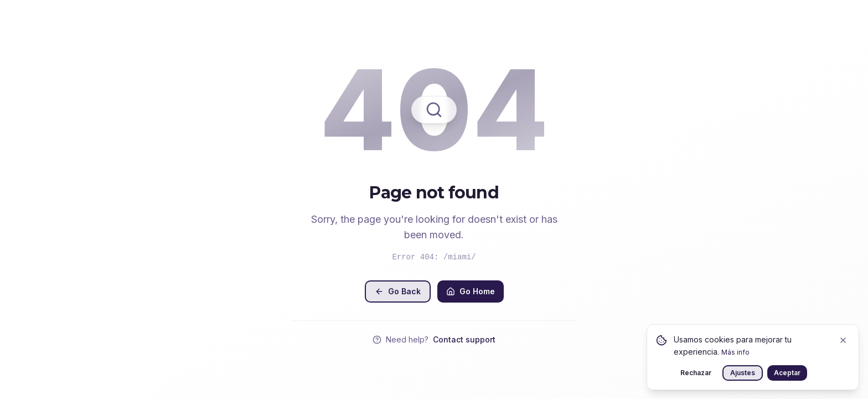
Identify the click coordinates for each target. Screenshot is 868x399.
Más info (735, 352)
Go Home (471, 291)
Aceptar (787, 373)
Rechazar (696, 373)
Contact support (464, 339)
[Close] (843, 340)
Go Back (398, 291)
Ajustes (743, 373)
